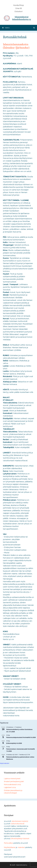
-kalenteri (21, 847)
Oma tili (19, 8)
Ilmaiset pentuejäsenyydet (14, 781)
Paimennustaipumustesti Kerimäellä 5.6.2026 (21, 737)
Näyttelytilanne (10, 847)
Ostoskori (18, 11)
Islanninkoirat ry (22, 865)
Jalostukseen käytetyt (20, 821)
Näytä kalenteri (5, 763)
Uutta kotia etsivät (17, 824)
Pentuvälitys (8, 843)
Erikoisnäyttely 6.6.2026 (14, 743)
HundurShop (18, 5)
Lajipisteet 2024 (10, 787)
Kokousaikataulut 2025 (12, 784)
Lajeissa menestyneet (12, 779)
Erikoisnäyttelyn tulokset (20, 838)
